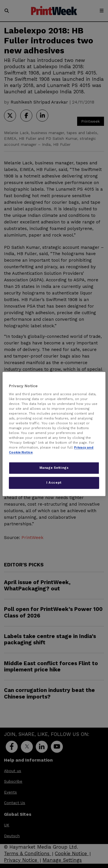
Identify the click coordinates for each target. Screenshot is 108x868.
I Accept (54, 483)
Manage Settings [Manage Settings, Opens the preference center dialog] (54, 468)
